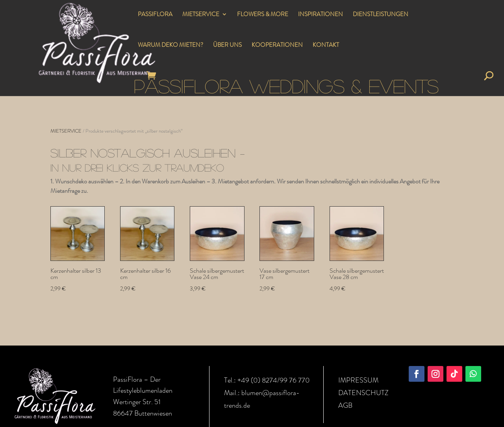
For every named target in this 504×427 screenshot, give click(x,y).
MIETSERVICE (201, 15)
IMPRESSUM (358, 380)
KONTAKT (326, 46)
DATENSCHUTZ (363, 393)
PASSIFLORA (155, 15)
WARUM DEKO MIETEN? (170, 46)
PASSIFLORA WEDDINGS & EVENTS (286, 86)
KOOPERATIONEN (277, 46)
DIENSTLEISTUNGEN (381, 15)
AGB (345, 405)
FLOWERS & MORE (263, 15)
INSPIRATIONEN (321, 15)
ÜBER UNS (227, 46)
